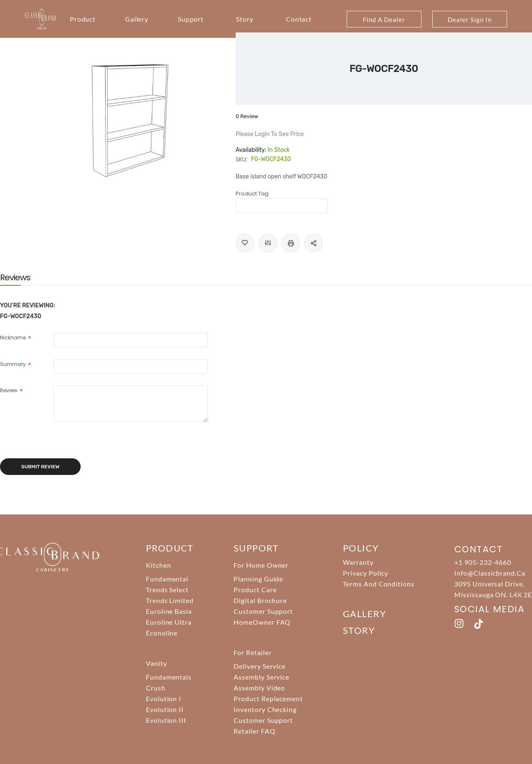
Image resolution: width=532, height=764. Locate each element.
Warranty (358, 562)
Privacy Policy (366, 573)
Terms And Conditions (379, 584)
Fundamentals (169, 677)
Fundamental (167, 579)
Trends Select (167, 590)
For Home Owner (261, 565)
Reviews (15, 277)
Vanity (156, 663)
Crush (156, 688)
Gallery (137, 19)
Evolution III (166, 720)
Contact (299, 19)
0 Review (247, 116)
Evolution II (165, 709)
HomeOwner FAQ (262, 622)
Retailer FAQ (255, 731)
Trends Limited (170, 600)
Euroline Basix (169, 611)
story (359, 630)
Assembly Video (259, 688)
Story (245, 19)
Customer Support (263, 611)
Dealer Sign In (469, 20)
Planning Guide (258, 579)
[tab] (15, 277)
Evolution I (164, 698)
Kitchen (159, 565)
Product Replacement (268, 698)
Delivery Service (260, 666)
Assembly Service (261, 677)
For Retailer (253, 652)
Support (191, 19)
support (256, 548)
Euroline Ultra (169, 622)
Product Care (255, 590)
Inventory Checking (265, 709)
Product (83, 19)
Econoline (162, 633)
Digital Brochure (260, 600)
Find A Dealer (384, 20)
